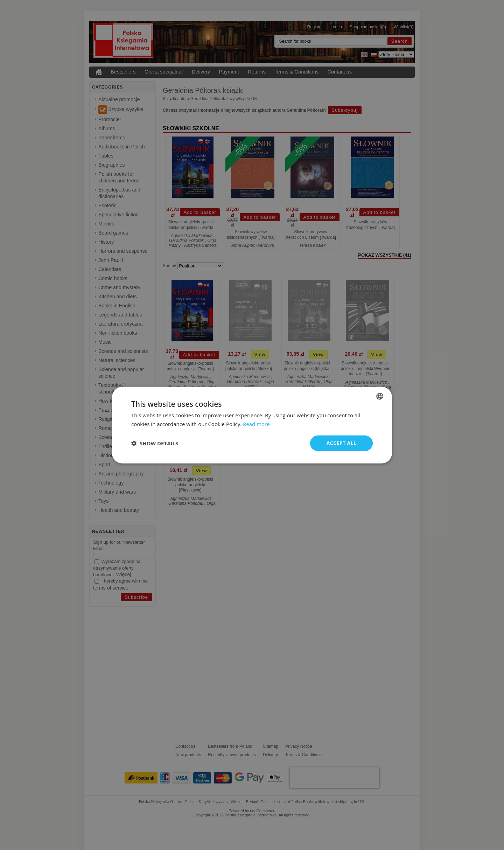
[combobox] (380, 396)
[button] (155, 443)
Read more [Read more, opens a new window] (256, 424)
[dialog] (252, 425)
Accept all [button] (341, 443)
